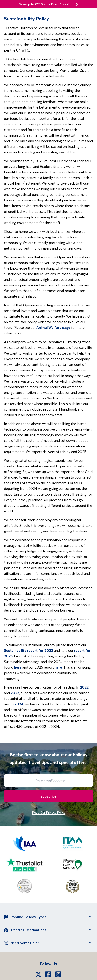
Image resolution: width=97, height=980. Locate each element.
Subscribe (48, 796)
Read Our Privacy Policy (49, 812)
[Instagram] (59, 974)
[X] (38, 974)
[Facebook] (48, 974)
